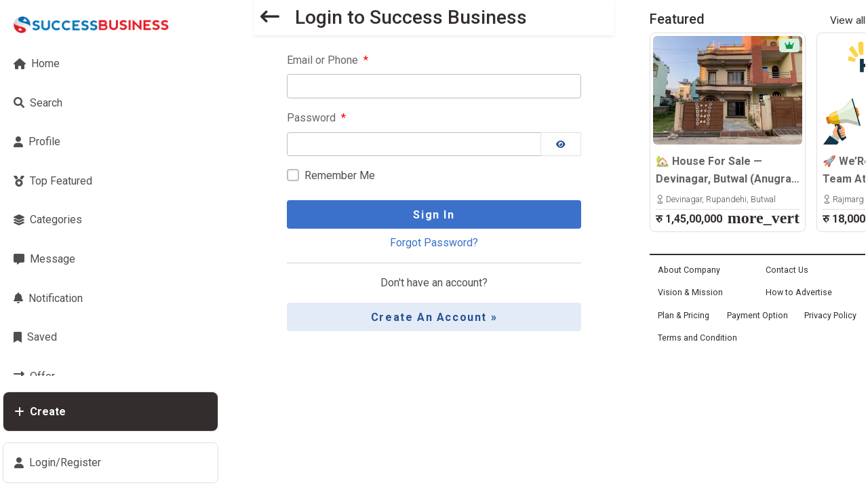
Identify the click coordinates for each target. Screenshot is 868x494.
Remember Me (340, 175)
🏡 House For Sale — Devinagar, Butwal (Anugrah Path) (727, 171)
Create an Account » (434, 317)
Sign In (434, 215)
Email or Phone (328, 60)
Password (316, 118)
